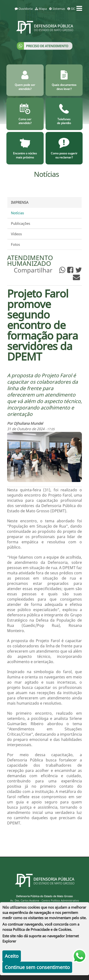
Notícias (17, 213)
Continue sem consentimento (37, 967)
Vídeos (16, 234)
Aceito (12, 956)
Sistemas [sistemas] (57, 9)
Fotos (15, 244)
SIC (71, 9)
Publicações (21, 223)
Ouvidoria (24, 9)
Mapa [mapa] (41, 9)
